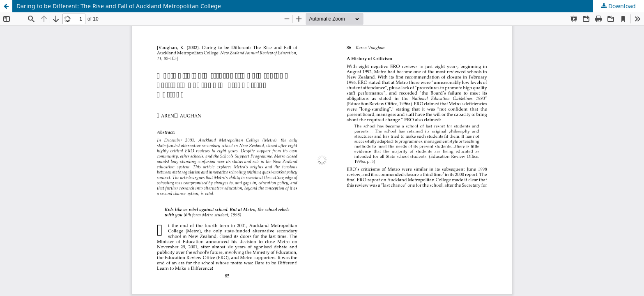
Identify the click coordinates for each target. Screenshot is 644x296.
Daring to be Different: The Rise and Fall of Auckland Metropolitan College (119, 6)
